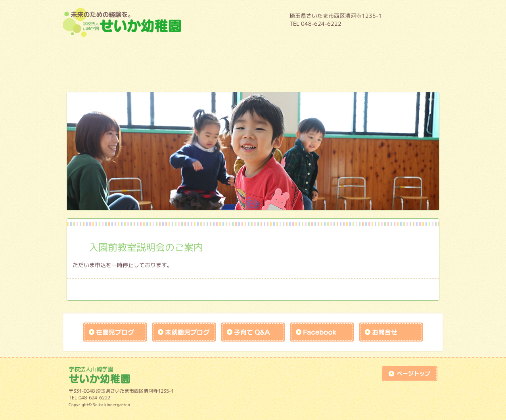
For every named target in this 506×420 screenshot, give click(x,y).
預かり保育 (348, 52)
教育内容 (158, 52)
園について (94, 52)
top (410, 374)
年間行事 (221, 52)
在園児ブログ (115, 332)
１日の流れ (285, 52)
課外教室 (221, 73)
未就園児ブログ (184, 332)
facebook (322, 332)
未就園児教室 (94, 73)
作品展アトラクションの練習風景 (285, 73)
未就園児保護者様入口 (348, 73)
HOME (416, 19)
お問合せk (391, 332)
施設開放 (158, 73)
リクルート (412, 73)
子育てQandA (253, 332)
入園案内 (412, 52)
